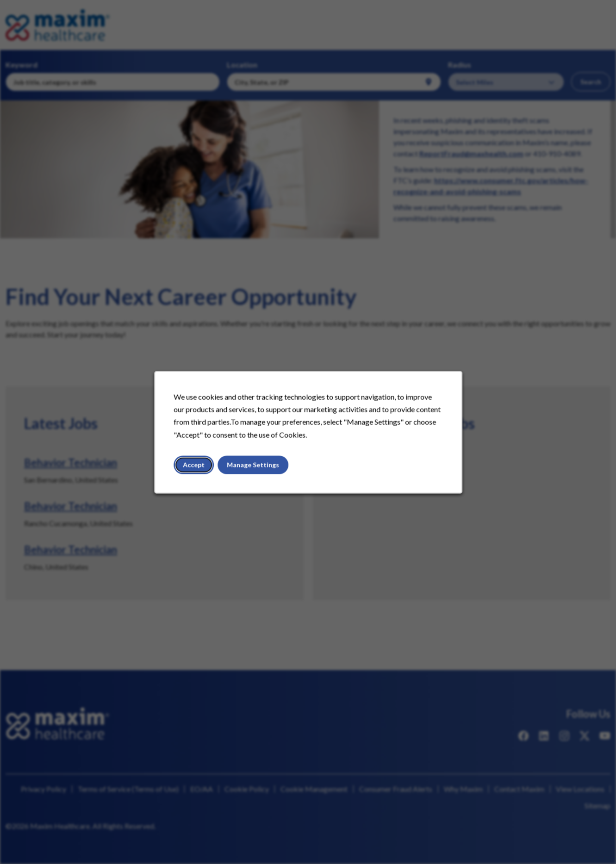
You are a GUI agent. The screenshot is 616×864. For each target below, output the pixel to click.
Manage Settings (253, 466)
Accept (195, 466)
